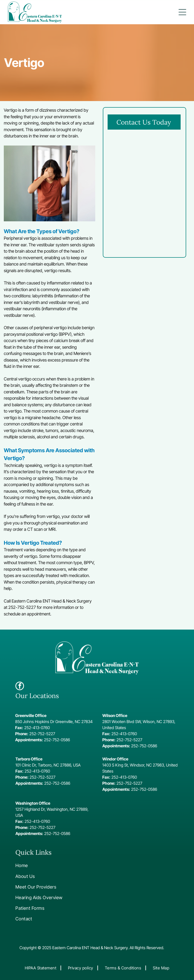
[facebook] (20, 687)
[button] (182, 12)
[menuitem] (49, 866)
